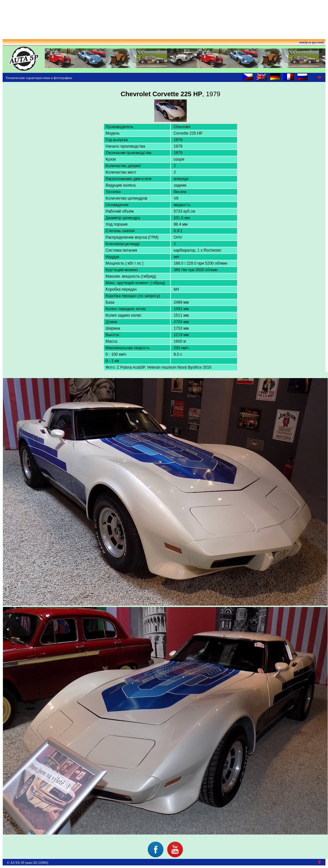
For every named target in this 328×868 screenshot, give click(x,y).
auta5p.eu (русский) (312, 42)
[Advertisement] (164, 17)
